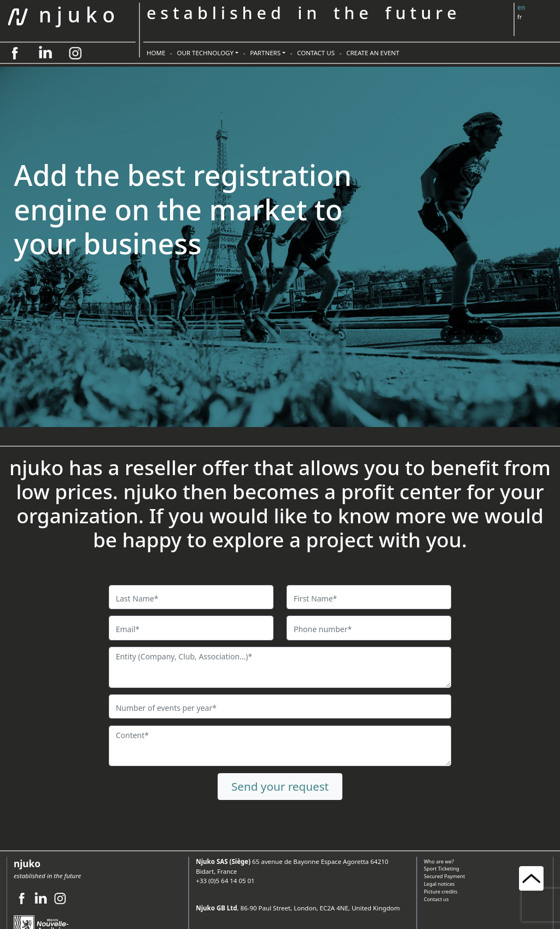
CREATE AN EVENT (373, 53)
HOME (156, 53)
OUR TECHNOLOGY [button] (206, 53)
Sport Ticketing (442, 869)
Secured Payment (444, 876)
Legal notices (439, 884)
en (521, 7)
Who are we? (439, 861)
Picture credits (441, 892)
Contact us (436, 899)
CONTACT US (316, 53)
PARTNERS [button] (265, 53)
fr (520, 17)
